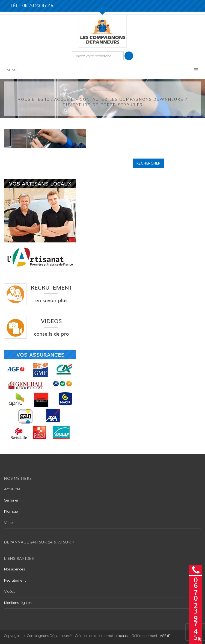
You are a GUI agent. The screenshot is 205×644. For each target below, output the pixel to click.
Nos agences (14, 569)
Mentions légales (18, 603)
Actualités (12, 489)
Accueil (64, 99)
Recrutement (15, 580)
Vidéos (10, 592)
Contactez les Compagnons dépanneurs (131, 99)
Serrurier (11, 500)
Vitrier (9, 523)
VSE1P (165, 636)
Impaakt (122, 636)
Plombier (12, 511)
